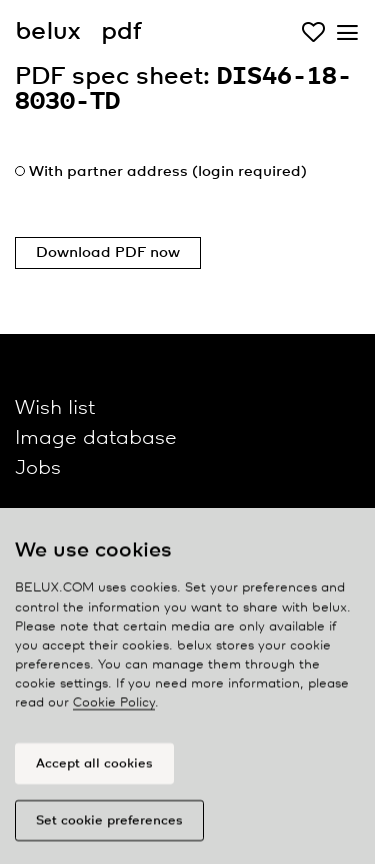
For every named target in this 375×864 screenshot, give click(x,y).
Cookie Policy (114, 708)
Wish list (55, 408)
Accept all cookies (94, 768)
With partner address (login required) (168, 172)
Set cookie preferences (109, 825)
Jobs (38, 468)
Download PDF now (108, 253)
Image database (96, 438)
